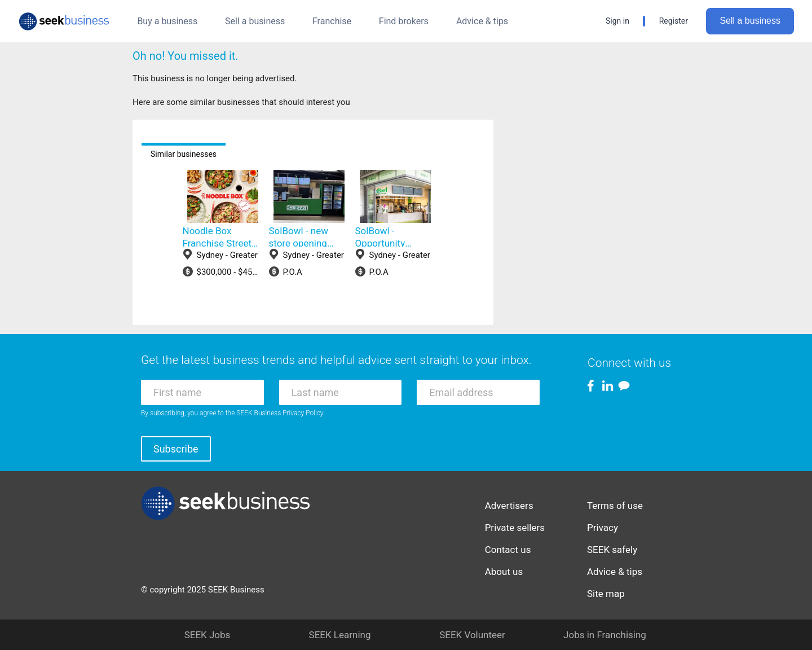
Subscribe (176, 449)
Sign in (617, 21)
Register (674, 21)
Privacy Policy (303, 413)
